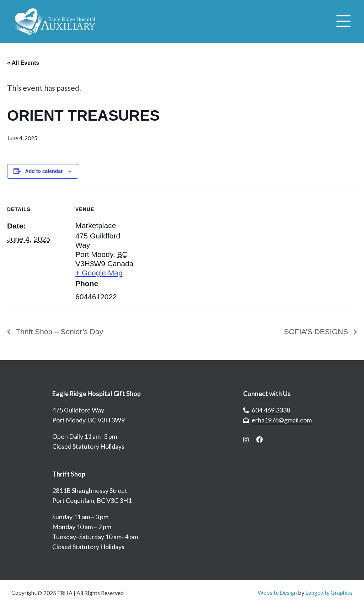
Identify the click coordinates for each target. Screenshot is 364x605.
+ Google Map (99, 273)
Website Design (277, 592)
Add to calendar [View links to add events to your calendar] (44, 171)
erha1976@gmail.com (282, 420)
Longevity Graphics (329, 592)
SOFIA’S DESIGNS (317, 332)
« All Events (23, 63)
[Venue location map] (181, 239)
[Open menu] (343, 22)
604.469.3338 (271, 410)
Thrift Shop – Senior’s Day (58, 332)
